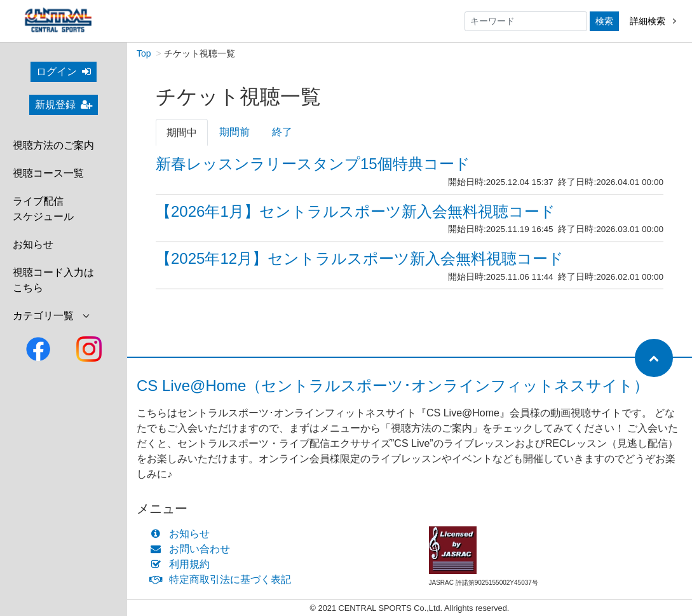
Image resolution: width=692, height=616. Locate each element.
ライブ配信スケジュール (43, 209)
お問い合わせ (193, 550)
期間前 (234, 133)
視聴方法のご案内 (53, 145)
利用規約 (183, 565)
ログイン (64, 72)
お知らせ (33, 244)
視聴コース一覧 (48, 173)
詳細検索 (653, 21)
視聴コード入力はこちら (53, 280)
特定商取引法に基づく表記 (223, 580)
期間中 (182, 133)
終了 (282, 133)
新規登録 (64, 105)
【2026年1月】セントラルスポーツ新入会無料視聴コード (356, 212)
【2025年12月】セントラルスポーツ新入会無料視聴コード (360, 259)
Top (144, 54)
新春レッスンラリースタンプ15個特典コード (313, 164)
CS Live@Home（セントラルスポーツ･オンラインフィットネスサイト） (393, 386)
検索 (604, 21)
